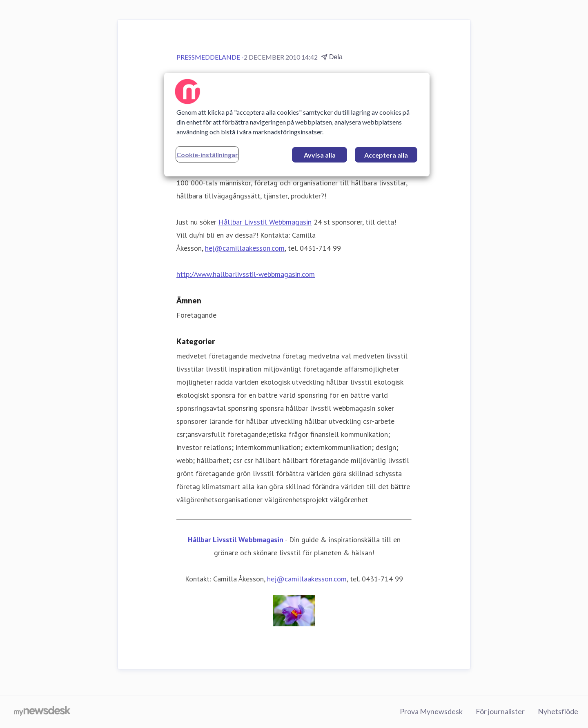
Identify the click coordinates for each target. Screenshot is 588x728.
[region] (297, 125)
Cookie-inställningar (207, 155)
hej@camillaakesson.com (245, 248)
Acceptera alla (386, 155)
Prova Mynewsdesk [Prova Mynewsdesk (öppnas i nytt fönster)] (431, 711)
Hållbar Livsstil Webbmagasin (265, 222)
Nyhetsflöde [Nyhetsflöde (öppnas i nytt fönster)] (558, 711)
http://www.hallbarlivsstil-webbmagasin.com (246, 274)
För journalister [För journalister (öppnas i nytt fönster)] (500, 711)
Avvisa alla (320, 155)
